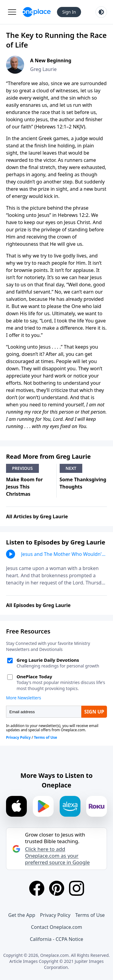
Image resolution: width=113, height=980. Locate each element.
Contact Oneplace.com (57, 927)
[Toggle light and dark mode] (101, 12)
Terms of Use (90, 915)
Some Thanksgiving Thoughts (83, 483)
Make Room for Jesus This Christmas (24, 487)
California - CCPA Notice (56, 939)
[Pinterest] (57, 888)
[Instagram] (77, 888)
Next (71, 468)
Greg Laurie (43, 69)
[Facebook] (37, 888)
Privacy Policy (55, 915)
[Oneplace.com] (37, 12)
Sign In (69, 12)
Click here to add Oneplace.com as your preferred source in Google (57, 856)
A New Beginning (51, 60)
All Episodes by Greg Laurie (38, 605)
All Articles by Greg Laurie (37, 516)
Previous (22, 468)
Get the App (22, 915)
